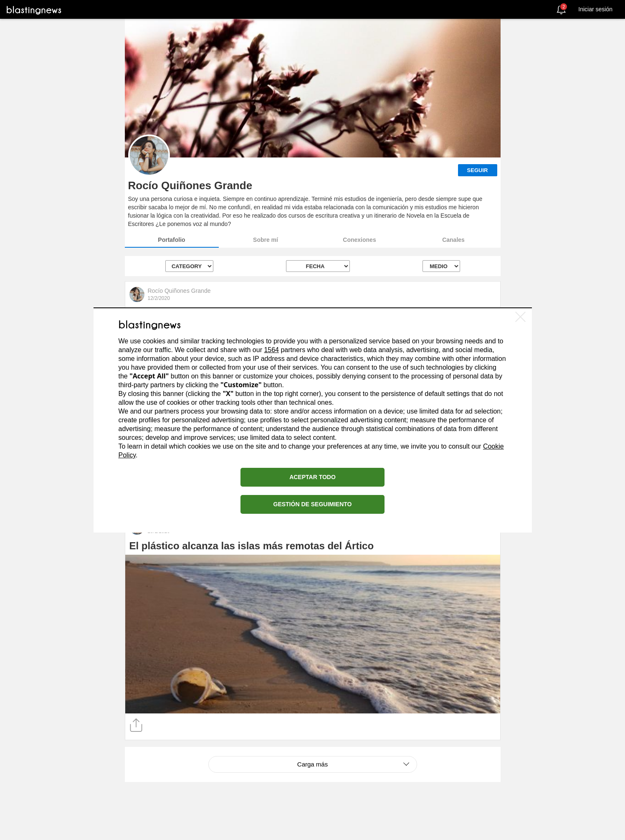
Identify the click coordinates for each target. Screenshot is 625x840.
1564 (271, 350)
